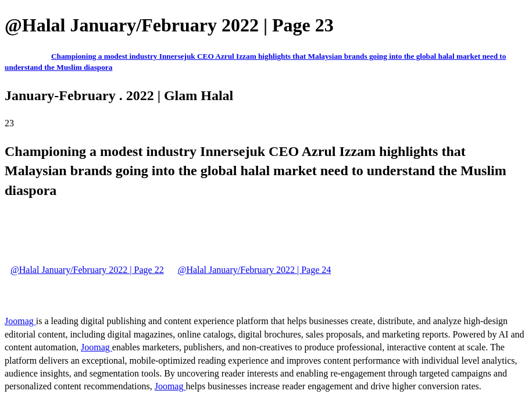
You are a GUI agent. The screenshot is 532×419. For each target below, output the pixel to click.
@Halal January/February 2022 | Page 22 (87, 270)
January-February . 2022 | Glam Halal (119, 95)
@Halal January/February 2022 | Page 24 (255, 270)
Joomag (20, 321)
